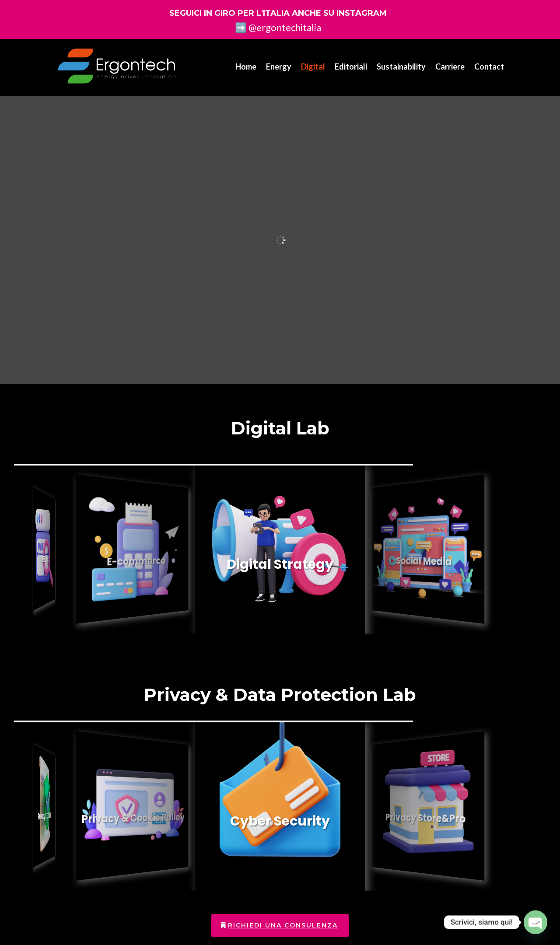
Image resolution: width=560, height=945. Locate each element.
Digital (313, 66)
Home (246, 66)
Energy (279, 66)
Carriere (450, 66)
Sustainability (401, 66)
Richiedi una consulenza (283, 925)
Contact (489, 66)
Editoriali (351, 66)
